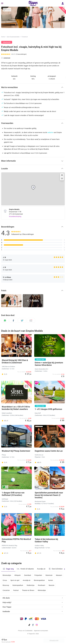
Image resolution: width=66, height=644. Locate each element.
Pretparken (38, 575)
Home (3, 37)
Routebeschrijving (15, 216)
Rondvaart (42, 585)
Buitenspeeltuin (18, 585)
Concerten (6, 590)
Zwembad (27, 575)
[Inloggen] (63, 3)
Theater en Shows (28, 590)
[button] (33, 87)
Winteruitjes (42, 590)
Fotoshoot (25, 37)
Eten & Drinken (56, 569)
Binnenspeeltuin (39, 580)
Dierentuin (49, 575)
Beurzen (52, 585)
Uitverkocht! (54, 641)
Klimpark (18, 575)
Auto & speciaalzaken (13, 37)
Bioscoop (6, 585)
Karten (51, 580)
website (50, 132)
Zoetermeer (7, 58)
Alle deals (6, 598)
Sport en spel (15, 580)
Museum (59, 575)
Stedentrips (31, 585)
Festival (16, 590)
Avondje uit (41, 569)
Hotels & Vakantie (25, 569)
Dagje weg (8, 569)
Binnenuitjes (7, 575)
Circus (5, 580)
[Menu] (2, 3)
